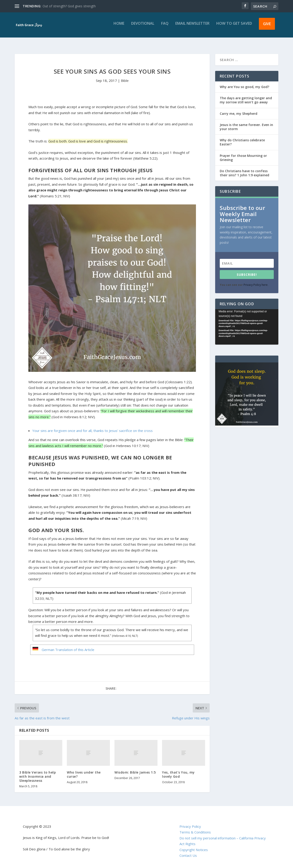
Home (119, 27)
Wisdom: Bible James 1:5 (135, 768)
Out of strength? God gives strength (69, 6)
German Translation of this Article (68, 646)
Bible (125, 76)
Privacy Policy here (256, 281)
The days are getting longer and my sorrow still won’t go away (246, 96)
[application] (247, 323)
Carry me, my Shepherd (239, 109)
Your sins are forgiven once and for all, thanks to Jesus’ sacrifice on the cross (92, 426)
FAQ (165, 27)
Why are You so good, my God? (244, 83)
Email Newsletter (192, 27)
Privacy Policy (190, 822)
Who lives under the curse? (84, 770)
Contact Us (188, 851)
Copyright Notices (194, 846)
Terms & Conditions (195, 828)
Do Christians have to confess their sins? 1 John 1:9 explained (244, 169)
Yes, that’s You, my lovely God (178, 770)
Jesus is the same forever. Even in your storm (246, 123)
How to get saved (234, 27)
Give (267, 27)
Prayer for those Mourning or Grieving (243, 154)
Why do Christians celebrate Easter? (242, 138)
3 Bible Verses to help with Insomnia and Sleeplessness (38, 772)
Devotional (143, 27)
